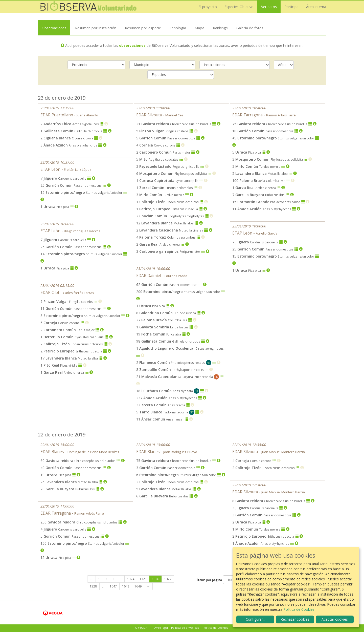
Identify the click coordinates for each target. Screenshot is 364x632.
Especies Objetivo (239, 7)
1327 (168, 579)
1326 (155, 579)
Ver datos (269, 7)
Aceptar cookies (335, 619)
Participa (291, 7)
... (121, 579)
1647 (113, 586)
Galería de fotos (250, 28)
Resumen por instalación (96, 28)
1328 (93, 586)
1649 (138, 586)
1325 (143, 579)
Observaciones (54, 28)
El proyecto (208, 7)
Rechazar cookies (295, 619)
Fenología (178, 28)
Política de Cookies (215, 628)
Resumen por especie (143, 28)
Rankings (220, 28)
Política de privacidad (185, 628)
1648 (126, 586)
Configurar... (255, 619)
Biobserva (88, 7)
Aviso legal (161, 628)
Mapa (199, 28)
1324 (131, 579)
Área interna (316, 7)
